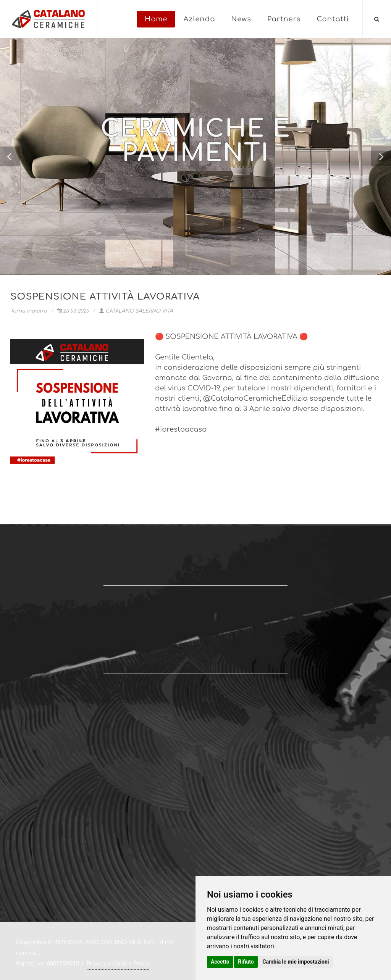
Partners (284, 19)
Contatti (333, 19)
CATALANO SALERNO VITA (136, 311)
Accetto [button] (220, 962)
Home (156, 19)
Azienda (199, 19)
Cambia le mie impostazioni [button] (296, 962)
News (241, 19)
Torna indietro (29, 311)
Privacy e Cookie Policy (118, 964)
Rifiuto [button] (246, 962)
